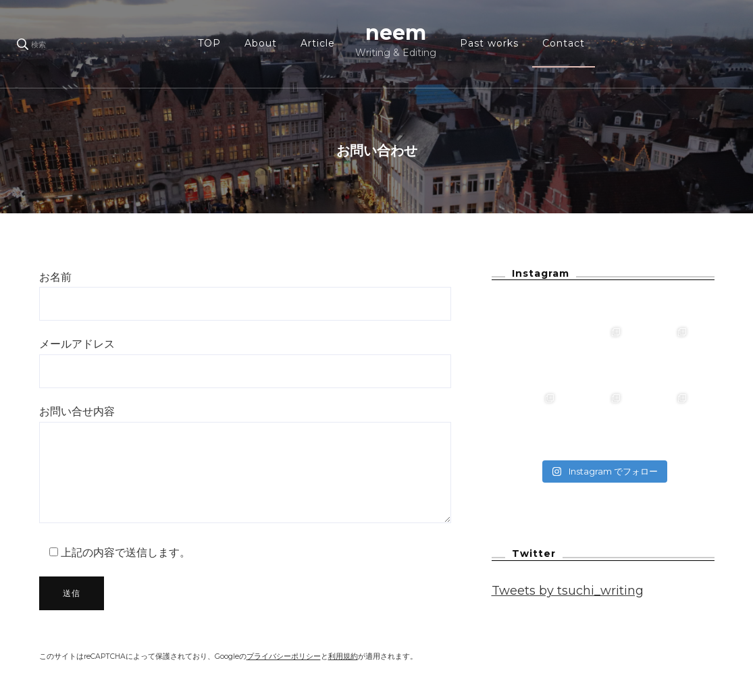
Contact (564, 43)
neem (396, 33)
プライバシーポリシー (284, 656)
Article (318, 43)
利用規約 (343, 656)
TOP (209, 43)
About (261, 43)
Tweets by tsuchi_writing (568, 591)
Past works (489, 43)
